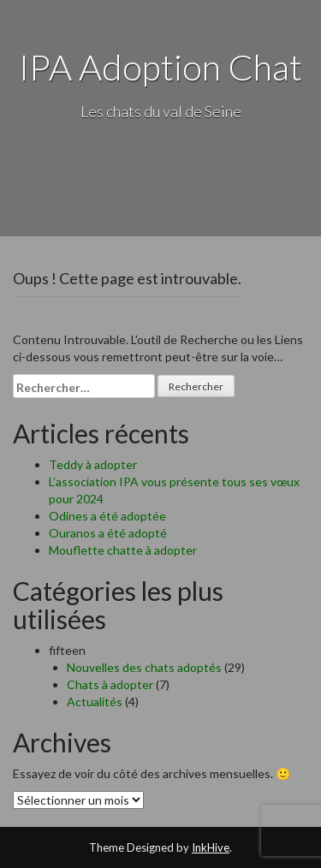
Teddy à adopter (93, 464)
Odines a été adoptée (107, 516)
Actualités (95, 702)
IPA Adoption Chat (160, 67)
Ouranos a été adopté (108, 533)
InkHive (211, 847)
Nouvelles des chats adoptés (144, 667)
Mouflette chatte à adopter (123, 550)
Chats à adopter (110, 684)
